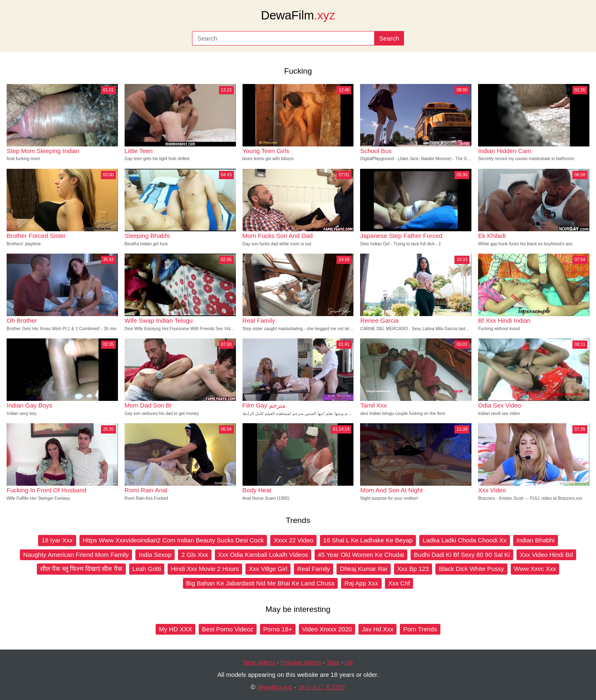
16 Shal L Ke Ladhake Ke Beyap (368, 540)
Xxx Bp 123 (413, 569)
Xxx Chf (399, 583)
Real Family (314, 569)
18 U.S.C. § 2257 (321, 687)
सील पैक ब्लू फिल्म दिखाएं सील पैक (81, 569)
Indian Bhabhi (536, 540)
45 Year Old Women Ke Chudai (361, 555)
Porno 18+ (278, 629)
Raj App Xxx (361, 583)
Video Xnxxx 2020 (327, 629)
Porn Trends (420, 629)
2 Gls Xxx (195, 555)
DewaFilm (298, 15)
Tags (333, 662)
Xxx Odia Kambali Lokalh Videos (263, 555)
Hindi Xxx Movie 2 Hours (205, 569)
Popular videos (301, 662)
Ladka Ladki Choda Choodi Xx (465, 540)
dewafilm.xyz (275, 687)
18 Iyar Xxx (57, 540)
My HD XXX (175, 629)
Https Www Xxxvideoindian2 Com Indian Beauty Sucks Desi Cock (173, 540)
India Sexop (155, 555)
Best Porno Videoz (228, 629)
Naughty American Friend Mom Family (76, 555)
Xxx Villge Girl (268, 569)
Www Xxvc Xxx (535, 569)
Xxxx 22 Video (293, 540)
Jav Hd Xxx (377, 629)
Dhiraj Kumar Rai (363, 569)
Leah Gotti (147, 569)
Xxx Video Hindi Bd (546, 555)
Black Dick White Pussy (471, 569)
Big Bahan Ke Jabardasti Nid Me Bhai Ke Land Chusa (261, 583)
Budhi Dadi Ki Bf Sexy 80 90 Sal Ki (462, 555)
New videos (260, 662)
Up (349, 662)
